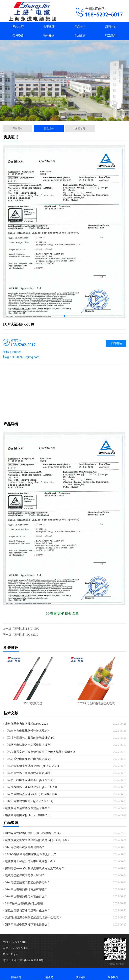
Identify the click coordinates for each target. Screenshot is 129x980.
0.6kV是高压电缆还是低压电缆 (24, 903)
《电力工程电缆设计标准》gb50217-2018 (30, 780)
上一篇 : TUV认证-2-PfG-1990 (21, 629)
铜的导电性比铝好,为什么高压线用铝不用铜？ (34, 833)
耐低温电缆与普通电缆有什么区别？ (28, 911)
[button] (63, 117)
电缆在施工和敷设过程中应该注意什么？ (30, 861)
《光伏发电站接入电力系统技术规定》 (29, 745)
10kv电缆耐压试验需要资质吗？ (25, 847)
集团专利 (80, 128)
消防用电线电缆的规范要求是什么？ (28, 925)
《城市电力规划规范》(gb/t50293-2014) (29, 801)
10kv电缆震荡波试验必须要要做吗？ (28, 882)
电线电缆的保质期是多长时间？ (25, 875)
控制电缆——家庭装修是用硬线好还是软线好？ (35, 868)
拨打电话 (116, 343)
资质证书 (49, 128)
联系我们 (111, 36)
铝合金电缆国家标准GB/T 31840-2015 (28, 815)
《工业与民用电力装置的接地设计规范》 (30, 738)
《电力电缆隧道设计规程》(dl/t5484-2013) (31, 794)
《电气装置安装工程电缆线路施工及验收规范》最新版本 (40, 752)
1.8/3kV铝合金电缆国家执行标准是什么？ (31, 854)
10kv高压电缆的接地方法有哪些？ (26, 889)
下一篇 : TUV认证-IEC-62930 (20, 635)
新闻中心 (111, 27)
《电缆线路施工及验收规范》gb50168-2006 (32, 787)
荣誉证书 (18, 128)
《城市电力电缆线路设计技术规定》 (28, 731)
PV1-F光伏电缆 (33, 703)
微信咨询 (81, 974)
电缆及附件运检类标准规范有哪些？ (28, 808)
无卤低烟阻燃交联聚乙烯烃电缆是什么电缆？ (33, 918)
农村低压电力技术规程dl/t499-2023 (26, 724)
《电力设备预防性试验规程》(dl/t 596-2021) (32, 766)
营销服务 (49, 36)
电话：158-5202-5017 (16, 948)
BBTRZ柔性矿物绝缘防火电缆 (96, 703)
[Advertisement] (64, 392)
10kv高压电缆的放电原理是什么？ (26, 896)
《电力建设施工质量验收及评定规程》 (29, 773)
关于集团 (49, 27)
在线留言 (80, 36)
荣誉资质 (18, 36)
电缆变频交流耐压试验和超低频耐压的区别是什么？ (37, 840)
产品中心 (80, 27)
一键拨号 (48, 974)
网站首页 (18, 27)
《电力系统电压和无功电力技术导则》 (29, 759)
